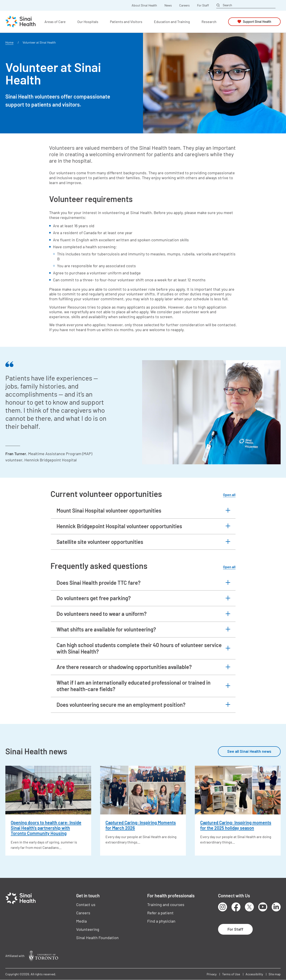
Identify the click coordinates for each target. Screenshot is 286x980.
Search (227, 5)
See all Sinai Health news (249, 751)
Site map (275, 974)
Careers (184, 5)
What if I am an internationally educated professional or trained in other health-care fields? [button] (134, 686)
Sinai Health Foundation (97, 938)
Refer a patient (160, 913)
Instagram (223, 907)
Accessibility (254, 974)
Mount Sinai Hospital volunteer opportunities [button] (109, 510)
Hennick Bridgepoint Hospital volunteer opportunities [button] (119, 526)
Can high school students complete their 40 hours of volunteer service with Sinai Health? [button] (139, 648)
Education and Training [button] (172, 22)
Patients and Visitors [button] (126, 22)
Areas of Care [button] (55, 22)
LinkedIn (276, 907)
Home (9, 42)
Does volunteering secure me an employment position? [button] (121, 705)
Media (81, 921)
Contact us (86, 904)
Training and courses (166, 904)
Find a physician (161, 921)
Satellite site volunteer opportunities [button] (100, 542)
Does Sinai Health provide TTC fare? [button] (99, 583)
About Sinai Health (144, 5)
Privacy (212, 974)
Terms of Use (231, 974)
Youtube (263, 907)
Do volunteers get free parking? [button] (94, 598)
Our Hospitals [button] (88, 22)
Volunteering (88, 929)
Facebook (236, 907)
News (168, 5)
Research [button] (209, 22)
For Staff (203, 5)
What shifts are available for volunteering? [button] (106, 629)
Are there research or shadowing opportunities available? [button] (124, 667)
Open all (229, 495)
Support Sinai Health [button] (257, 22)
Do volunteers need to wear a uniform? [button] (102, 614)
